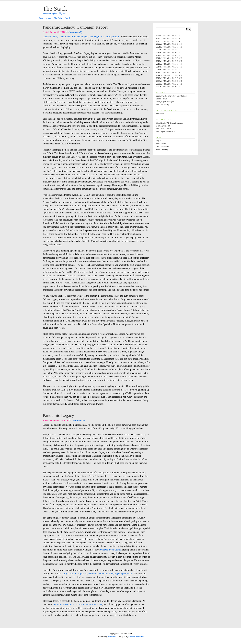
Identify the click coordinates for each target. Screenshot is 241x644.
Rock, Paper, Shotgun (165, 102)
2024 (158, 38)
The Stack (55, 9)
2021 (158, 47)
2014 (158, 67)
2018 (158, 55)
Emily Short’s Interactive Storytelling (171, 96)
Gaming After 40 (163, 126)
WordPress (112, 637)
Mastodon (160, 114)
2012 (158, 72)
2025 (158, 36)
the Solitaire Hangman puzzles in (78, 605)
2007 (158, 87)
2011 (158, 75)
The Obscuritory (163, 105)
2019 (158, 53)
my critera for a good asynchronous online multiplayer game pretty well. (99, 574)
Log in (159, 141)
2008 (158, 84)
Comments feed (163, 146)
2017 (158, 58)
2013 (158, 70)
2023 (158, 41)
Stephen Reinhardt (136, 637)
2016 (158, 61)
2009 (158, 81)
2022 (158, 44)
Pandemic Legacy (59, 415)
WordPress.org (162, 149)
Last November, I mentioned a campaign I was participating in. (81, 37)
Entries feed (161, 144)
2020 (158, 50)
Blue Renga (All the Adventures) (170, 123)
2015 (158, 64)
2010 (158, 78)
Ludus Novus (162, 99)
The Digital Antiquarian (166, 132)
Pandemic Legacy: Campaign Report (75, 27)
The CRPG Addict (164, 129)
